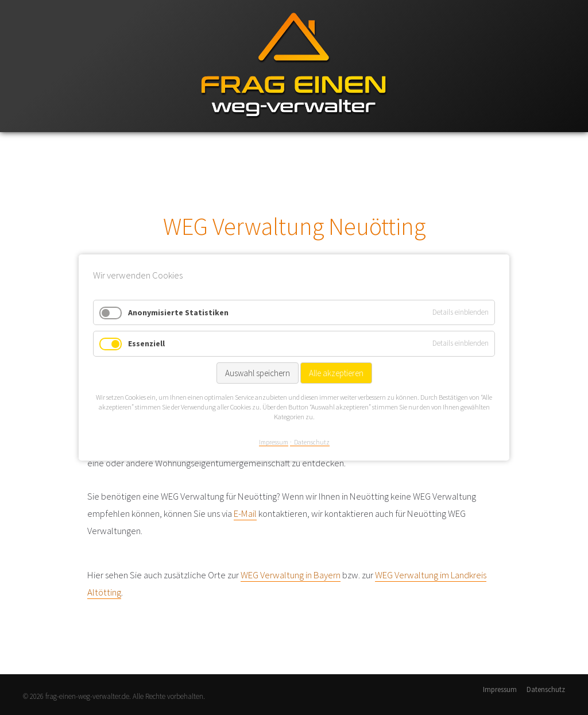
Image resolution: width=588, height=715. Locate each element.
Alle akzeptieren (336, 373)
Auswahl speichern (258, 373)
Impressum (500, 689)
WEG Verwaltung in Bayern (291, 575)
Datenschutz (546, 689)
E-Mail (245, 513)
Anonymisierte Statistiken (178, 312)
